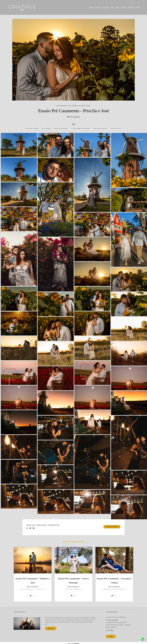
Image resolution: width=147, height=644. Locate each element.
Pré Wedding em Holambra (81, 128)
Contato (124, 7)
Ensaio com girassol (100, 128)
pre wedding (46, 128)
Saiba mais (51, 628)
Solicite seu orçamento (112, 527)
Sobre (118, 7)
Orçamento (106, 7)
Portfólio (98, 7)
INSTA (138, 7)
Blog (112, 7)
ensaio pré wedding (32, 128)
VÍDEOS (131, 7)
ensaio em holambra (61, 128)
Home (91, 7)
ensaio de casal (116, 128)
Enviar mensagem (113, 620)
